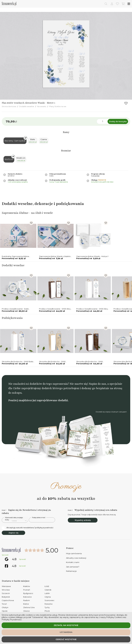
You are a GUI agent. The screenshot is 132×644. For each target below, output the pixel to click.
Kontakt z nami (73, 562)
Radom (27, 600)
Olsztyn (5, 607)
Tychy (47, 607)
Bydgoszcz (28, 593)
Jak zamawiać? (73, 567)
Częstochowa (8, 600)
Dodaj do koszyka (118, 121)
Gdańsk (48, 590)
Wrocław (6, 590)
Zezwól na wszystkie (66, 625)
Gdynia (48, 597)
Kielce (26, 604)
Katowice (27, 597)
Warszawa (6, 586)
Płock (47, 611)
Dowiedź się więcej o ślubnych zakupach (111, 412)
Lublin (47, 593)
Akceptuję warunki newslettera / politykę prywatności (28, 528)
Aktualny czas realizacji (76, 558)
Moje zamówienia (74, 553)
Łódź (47, 586)
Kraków (27, 586)
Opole (5, 611)
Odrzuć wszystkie (66, 639)
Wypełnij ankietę (83, 520)
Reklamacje (71, 571)
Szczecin (6, 593)
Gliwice (26, 611)
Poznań (27, 590)
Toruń (4, 604)
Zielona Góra (29, 607)
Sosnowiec (49, 600)
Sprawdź (5, 555)
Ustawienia (66, 632)
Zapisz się (13, 533)
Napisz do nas (97, 384)
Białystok (6, 597)
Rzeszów (49, 604)
